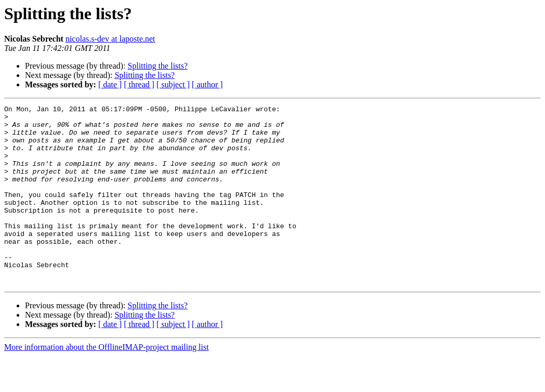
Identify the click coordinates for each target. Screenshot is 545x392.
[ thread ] (139, 84)
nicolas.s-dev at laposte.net (110, 39)
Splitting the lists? (158, 66)
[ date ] (110, 84)
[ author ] (207, 84)
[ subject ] (173, 84)
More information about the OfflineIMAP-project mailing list (106, 383)
